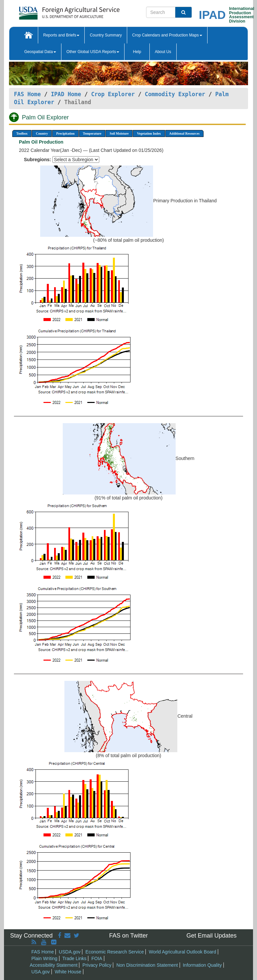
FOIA (97, 958)
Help (137, 52)
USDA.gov (70, 952)
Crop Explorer (113, 94)
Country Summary (106, 35)
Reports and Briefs (61, 35)
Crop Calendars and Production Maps (167, 35)
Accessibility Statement (54, 965)
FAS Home (27, 94)
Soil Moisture (119, 133)
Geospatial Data (40, 52)
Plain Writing (44, 958)
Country (42, 133)
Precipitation (65, 133)
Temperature (92, 133)
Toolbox (22, 133)
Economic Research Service (115, 952)
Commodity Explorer (175, 94)
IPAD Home (66, 94)
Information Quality (202, 965)
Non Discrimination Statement (147, 965)
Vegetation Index (149, 133)
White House (68, 972)
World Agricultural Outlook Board (182, 952)
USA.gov (41, 972)
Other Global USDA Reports (93, 52)
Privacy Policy (97, 965)
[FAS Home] (53, 11)
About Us (163, 52)
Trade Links (75, 958)
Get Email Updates (211, 936)
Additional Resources (184, 133)
